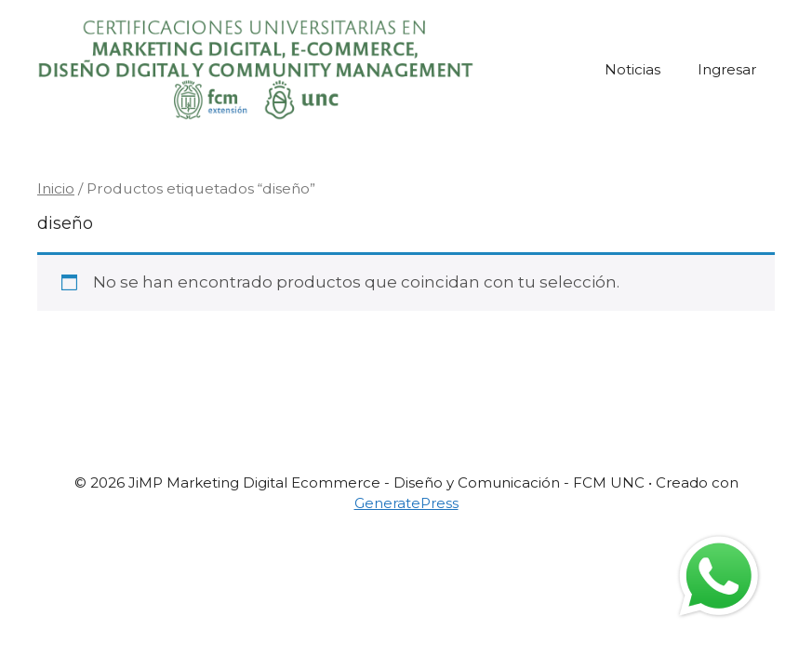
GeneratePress (406, 503)
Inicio (56, 188)
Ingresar (727, 69)
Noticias (632, 69)
